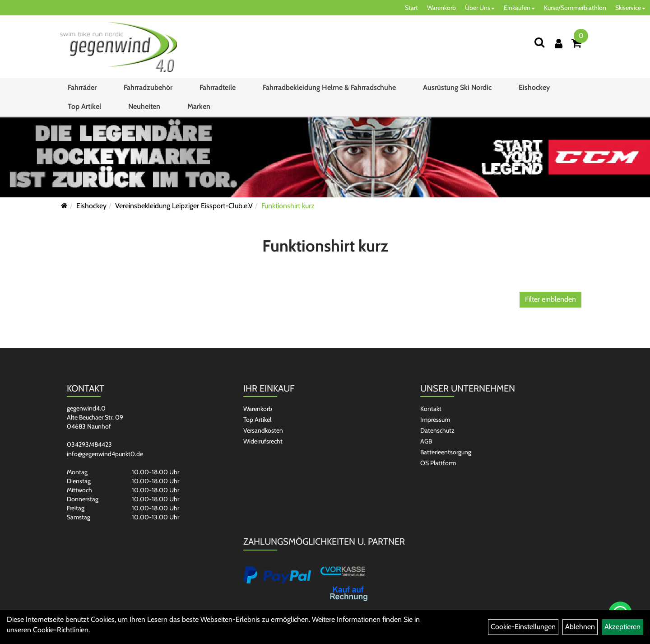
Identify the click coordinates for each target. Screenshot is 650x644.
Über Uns (480, 8)
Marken (199, 106)
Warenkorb (441, 8)
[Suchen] (539, 42)
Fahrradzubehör (148, 87)
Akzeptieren (622, 627)
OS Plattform (438, 463)
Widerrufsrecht (263, 441)
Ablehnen (580, 627)
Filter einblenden (550, 299)
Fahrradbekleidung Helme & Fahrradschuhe (329, 87)
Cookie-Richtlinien (61, 630)
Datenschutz (437, 430)
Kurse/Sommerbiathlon (575, 8)
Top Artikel (84, 106)
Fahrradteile (218, 87)
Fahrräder (82, 87)
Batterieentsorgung (446, 452)
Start (411, 8)
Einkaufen (519, 8)
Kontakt (431, 409)
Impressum (435, 420)
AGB (426, 441)
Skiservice (630, 8)
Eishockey (534, 87)
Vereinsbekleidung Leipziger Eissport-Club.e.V (184, 206)
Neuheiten (144, 106)
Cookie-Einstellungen (523, 627)
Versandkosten (263, 430)
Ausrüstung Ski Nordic (457, 87)
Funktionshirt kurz (288, 206)
